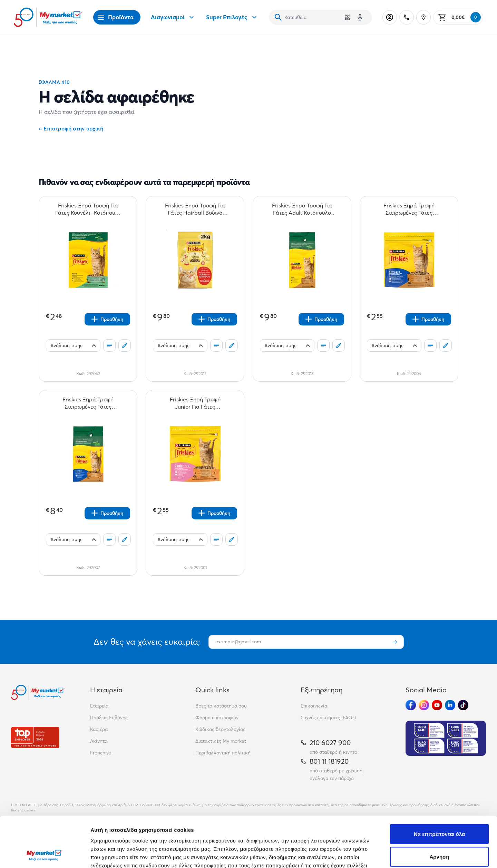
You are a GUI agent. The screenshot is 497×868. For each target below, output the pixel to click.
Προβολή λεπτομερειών (410, 854)
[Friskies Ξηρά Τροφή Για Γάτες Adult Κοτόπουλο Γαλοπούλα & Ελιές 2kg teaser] (302, 209)
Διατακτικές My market (221, 741)
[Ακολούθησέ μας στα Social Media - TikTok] (463, 705)
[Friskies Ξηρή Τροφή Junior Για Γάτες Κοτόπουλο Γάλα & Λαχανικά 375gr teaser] (195, 403)
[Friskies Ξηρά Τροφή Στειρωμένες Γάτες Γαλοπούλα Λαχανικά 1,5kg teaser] (88, 403)
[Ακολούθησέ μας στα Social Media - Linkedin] (450, 705)
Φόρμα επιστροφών (217, 718)
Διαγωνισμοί (173, 17)
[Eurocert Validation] (446, 738)
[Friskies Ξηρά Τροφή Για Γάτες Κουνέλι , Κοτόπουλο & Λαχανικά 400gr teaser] (88, 209)
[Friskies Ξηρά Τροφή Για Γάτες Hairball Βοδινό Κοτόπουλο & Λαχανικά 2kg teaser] (195, 209)
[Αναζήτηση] (278, 17)
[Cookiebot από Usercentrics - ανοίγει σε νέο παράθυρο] (45, 855)
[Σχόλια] (125, 345)
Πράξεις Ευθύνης (109, 718)
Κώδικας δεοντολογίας (220, 729)
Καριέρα (99, 729)
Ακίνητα (99, 741)
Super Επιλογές (232, 17)
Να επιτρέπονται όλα (440, 786)
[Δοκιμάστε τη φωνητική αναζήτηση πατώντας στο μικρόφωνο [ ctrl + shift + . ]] (360, 17)
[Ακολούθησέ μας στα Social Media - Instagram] (424, 705)
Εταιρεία (99, 706)
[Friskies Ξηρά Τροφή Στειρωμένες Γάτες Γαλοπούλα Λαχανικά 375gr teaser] (409, 209)
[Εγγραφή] (395, 642)
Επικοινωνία (314, 706)
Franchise (101, 753)
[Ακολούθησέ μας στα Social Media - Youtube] (437, 705)
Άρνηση (439, 809)
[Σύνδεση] (390, 17)
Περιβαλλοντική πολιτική (223, 753)
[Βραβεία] (35, 737)
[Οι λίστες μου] (109, 345)
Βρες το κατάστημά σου (221, 706)
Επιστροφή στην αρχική (71, 128)
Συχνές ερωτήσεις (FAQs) (328, 718)
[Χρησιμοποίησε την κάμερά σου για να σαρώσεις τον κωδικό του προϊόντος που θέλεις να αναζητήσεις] (348, 17)
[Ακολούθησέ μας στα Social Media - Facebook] (411, 705)
